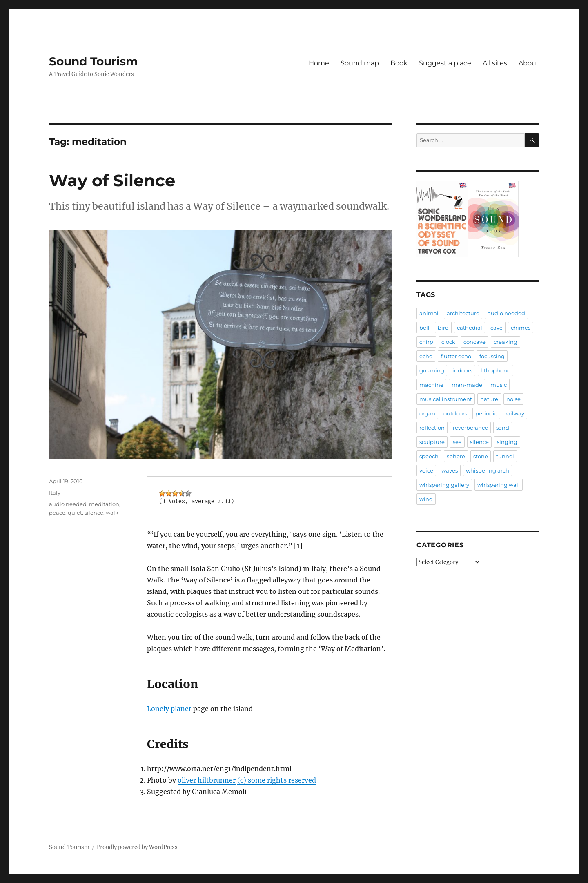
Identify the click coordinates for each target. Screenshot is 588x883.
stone (481, 456)
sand (503, 428)
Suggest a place (445, 63)
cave (497, 328)
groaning (432, 370)
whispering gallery (444, 485)
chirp (426, 342)
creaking (506, 342)
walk (112, 513)
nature (489, 399)
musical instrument (446, 399)
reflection (432, 428)
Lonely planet (169, 709)
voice (426, 470)
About (529, 63)
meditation (104, 504)
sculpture (432, 442)
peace (57, 513)
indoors (462, 370)
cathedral (470, 328)
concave (474, 342)
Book (399, 63)
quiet (75, 513)
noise (513, 399)
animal (429, 313)
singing (507, 442)
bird (443, 328)
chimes (521, 328)
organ (427, 413)
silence (94, 513)
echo (426, 356)
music (499, 385)
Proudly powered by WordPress (137, 847)
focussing (492, 356)
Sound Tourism (93, 61)
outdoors (455, 413)
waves (450, 470)
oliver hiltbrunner (207, 780)
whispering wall (499, 485)
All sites (495, 63)
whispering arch (488, 470)
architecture (463, 313)
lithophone (496, 370)
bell (424, 328)
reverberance (470, 428)
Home (319, 63)
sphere (456, 456)
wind (426, 499)
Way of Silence (112, 180)
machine (431, 385)
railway (515, 413)
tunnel (505, 456)
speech (429, 456)
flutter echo (456, 356)
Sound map (360, 63)
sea (457, 442)
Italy (55, 493)
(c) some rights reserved (277, 780)
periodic (486, 413)
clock (448, 342)
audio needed (68, 504)
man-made (467, 385)
